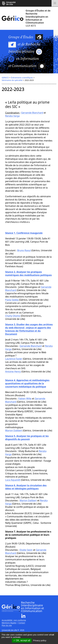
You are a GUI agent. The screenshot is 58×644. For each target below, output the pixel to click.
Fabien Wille (25, 399)
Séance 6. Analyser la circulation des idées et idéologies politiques (26, 487)
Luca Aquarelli (13, 480)
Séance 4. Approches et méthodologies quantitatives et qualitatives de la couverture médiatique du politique (27, 383)
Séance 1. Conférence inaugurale (24, 233)
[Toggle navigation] (55, 3)
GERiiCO (5, 78)
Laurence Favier (14, 359)
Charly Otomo (13, 316)
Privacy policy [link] (40, 640)
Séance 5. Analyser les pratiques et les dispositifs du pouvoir (27, 438)
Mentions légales (9, 623)
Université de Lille (9, 630)
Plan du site (7, 625)
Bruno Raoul (24, 250)
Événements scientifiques (22, 78)
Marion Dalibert (14, 430)
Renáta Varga (12, 116)
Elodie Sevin (26, 550)
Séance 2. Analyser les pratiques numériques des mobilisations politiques (28, 273)
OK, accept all (22, 640)
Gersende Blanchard (32, 113)
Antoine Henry (13, 372)
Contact (22, 623)
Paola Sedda (12, 300)
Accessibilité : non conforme (14, 620)
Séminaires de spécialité (12, 80)
